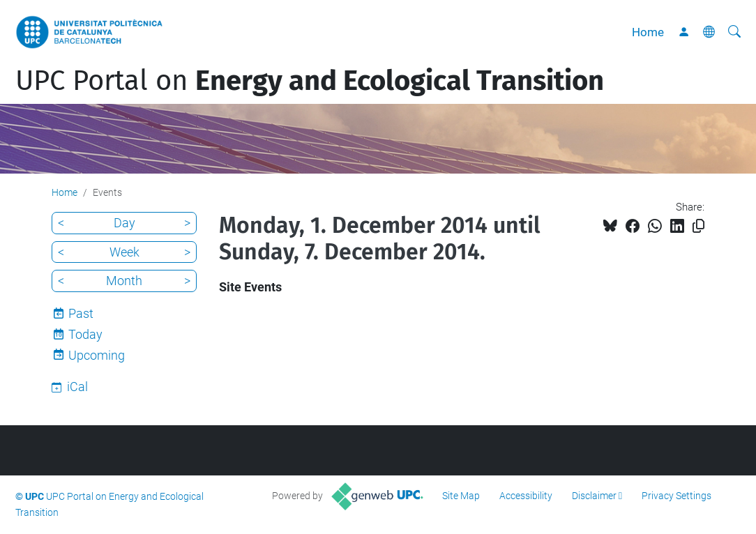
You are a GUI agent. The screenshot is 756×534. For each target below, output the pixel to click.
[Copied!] (698, 226)
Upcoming (97, 355)
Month (124, 281)
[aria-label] (734, 32)
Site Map (461, 496)
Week (124, 252)
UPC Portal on (310, 81)
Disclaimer (594, 496)
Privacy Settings (676, 496)
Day (124, 223)
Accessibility (526, 496)
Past (81, 313)
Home (648, 32)
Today (85, 334)
